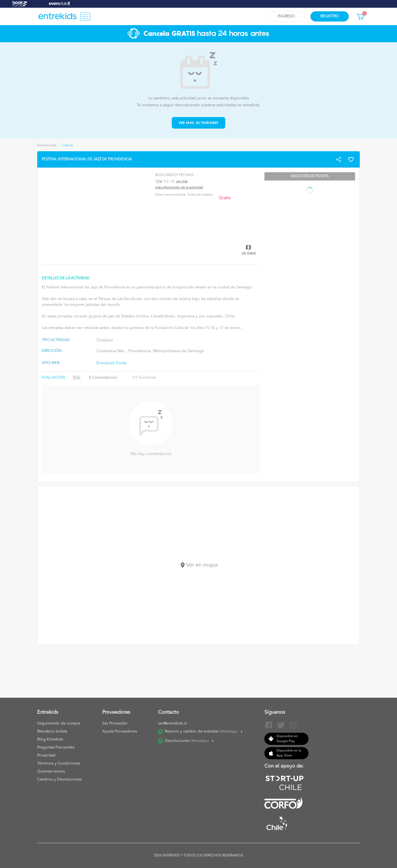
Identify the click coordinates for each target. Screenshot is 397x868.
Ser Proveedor (115, 723)
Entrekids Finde (112, 363)
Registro (330, 16)
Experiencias (47, 145)
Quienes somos (51, 771)
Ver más (182, 182)
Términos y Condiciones (59, 763)
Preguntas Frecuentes (56, 747)
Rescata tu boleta (52, 731)
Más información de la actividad (179, 188)
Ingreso (286, 16)
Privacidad (46, 755)
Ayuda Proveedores (120, 731)
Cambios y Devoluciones (59, 779)
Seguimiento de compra (59, 723)
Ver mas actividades (199, 123)
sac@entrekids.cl (172, 723)
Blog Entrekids (50, 739)
